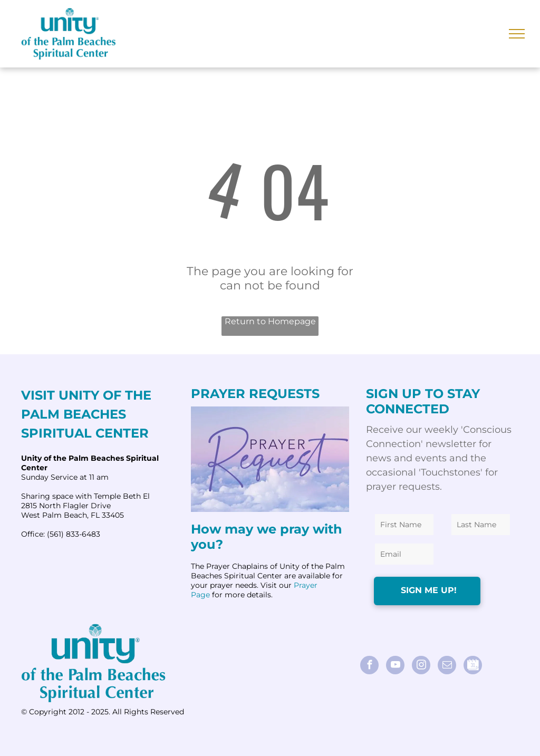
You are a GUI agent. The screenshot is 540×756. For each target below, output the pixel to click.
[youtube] (395, 666)
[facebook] (369, 666)
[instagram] (421, 666)
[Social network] (473, 666)
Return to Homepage (270, 321)
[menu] (517, 34)
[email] (447, 666)
